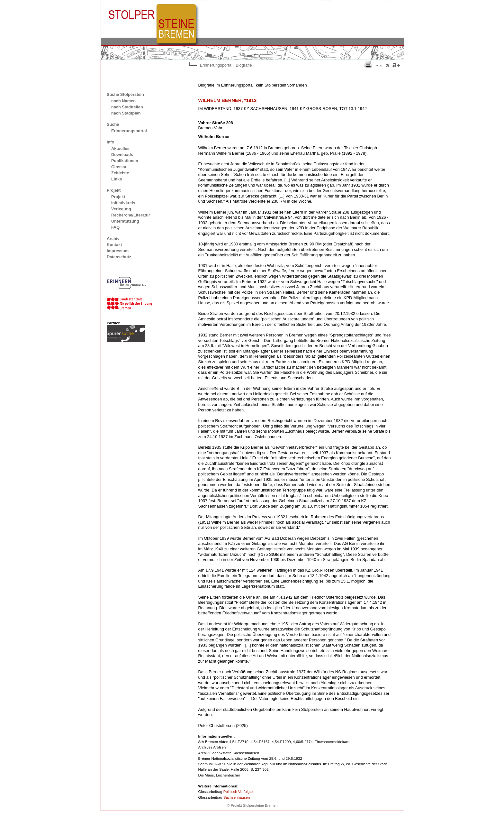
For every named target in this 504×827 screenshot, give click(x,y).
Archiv (113, 239)
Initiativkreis (123, 203)
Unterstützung (125, 221)
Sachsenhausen (237, 797)
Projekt (118, 197)
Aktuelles (120, 148)
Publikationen (125, 161)
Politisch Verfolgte (238, 792)
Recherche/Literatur (131, 215)
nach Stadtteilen (127, 107)
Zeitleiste (120, 173)
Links (117, 179)
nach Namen (123, 101)
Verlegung (121, 209)
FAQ (115, 227)
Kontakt (114, 245)
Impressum (118, 251)
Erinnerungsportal (129, 131)
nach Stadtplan (126, 113)
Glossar (119, 167)
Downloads (122, 155)
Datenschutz (119, 257)
